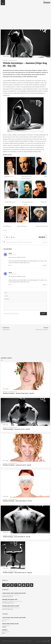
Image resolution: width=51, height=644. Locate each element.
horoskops (12, 242)
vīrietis (27, 242)
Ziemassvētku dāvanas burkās (10, 624)
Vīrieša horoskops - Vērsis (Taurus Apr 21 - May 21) (17, 573)
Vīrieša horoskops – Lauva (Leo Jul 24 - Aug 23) (16, 429)
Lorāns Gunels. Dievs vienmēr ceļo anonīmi (14, 593)
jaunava (16, 242)
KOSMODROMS (45, 641)
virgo (24, 242)
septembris (20, 242)
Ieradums (5, 630)
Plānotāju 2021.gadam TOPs (10, 600)
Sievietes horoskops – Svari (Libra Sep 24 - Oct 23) (17, 501)
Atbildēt (45, 265)
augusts (8, 242)
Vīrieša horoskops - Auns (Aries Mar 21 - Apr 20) (17, 537)
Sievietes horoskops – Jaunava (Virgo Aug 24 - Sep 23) (18, 393)
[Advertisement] (25, 18)
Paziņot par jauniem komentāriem (11, 314)
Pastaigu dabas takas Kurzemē (11, 606)
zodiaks (30, 242)
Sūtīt (44, 314)
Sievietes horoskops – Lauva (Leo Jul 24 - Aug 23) (17, 465)
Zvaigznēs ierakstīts (13, 60)
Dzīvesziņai (5, 60)
